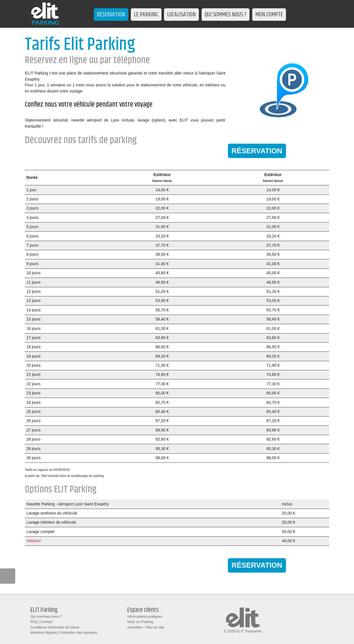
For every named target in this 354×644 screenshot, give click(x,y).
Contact (46, 622)
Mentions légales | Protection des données (64, 633)
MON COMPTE (269, 15)
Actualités (135, 627)
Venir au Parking (140, 622)
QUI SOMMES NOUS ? (226, 15)
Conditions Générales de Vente (55, 627)
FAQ (34, 622)
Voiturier (34, 541)
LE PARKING (146, 15)
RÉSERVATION (111, 15)
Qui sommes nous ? (46, 616)
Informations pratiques (145, 616)
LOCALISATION (181, 15)
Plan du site (155, 627)
